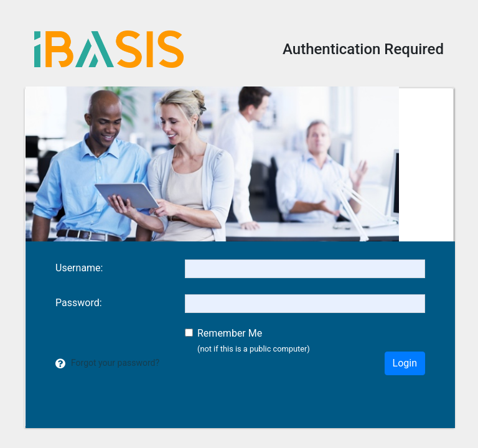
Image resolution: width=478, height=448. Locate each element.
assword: (79, 303)
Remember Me (230, 333)
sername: (79, 268)
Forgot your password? (115, 363)
